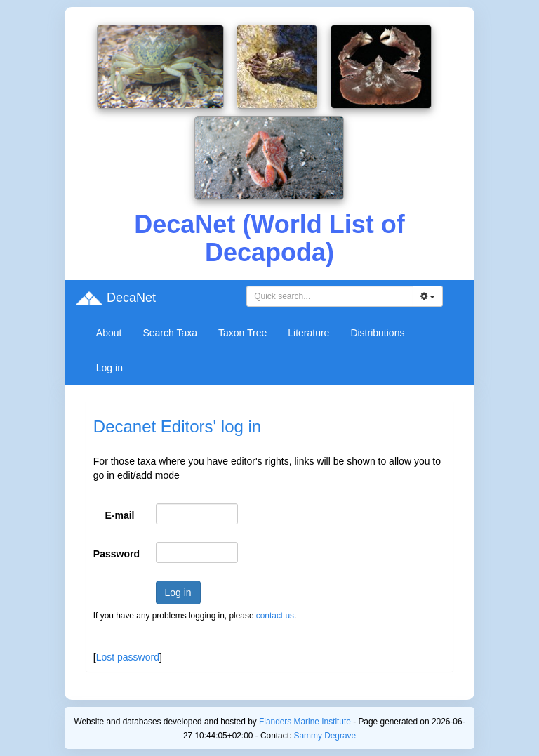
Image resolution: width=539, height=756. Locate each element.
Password (117, 554)
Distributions (377, 333)
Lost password (128, 657)
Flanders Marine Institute (305, 722)
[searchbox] (330, 296)
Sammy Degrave (325, 736)
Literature (308, 333)
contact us (275, 616)
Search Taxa (170, 333)
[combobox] (330, 296)
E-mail (120, 515)
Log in (109, 368)
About (109, 333)
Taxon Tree (242, 333)
